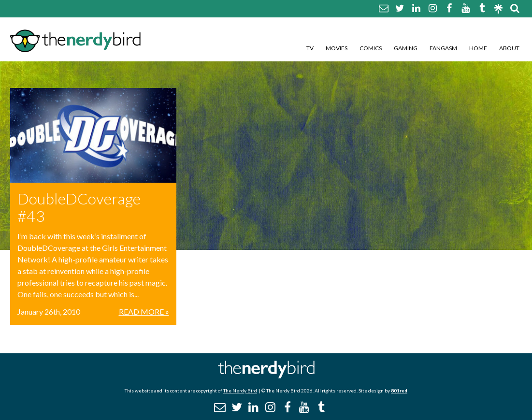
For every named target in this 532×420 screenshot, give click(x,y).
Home (478, 48)
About (509, 48)
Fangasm (443, 48)
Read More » (144, 311)
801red (399, 391)
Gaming (406, 48)
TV (310, 48)
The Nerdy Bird (240, 391)
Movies (337, 48)
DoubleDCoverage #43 (79, 207)
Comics (371, 48)
